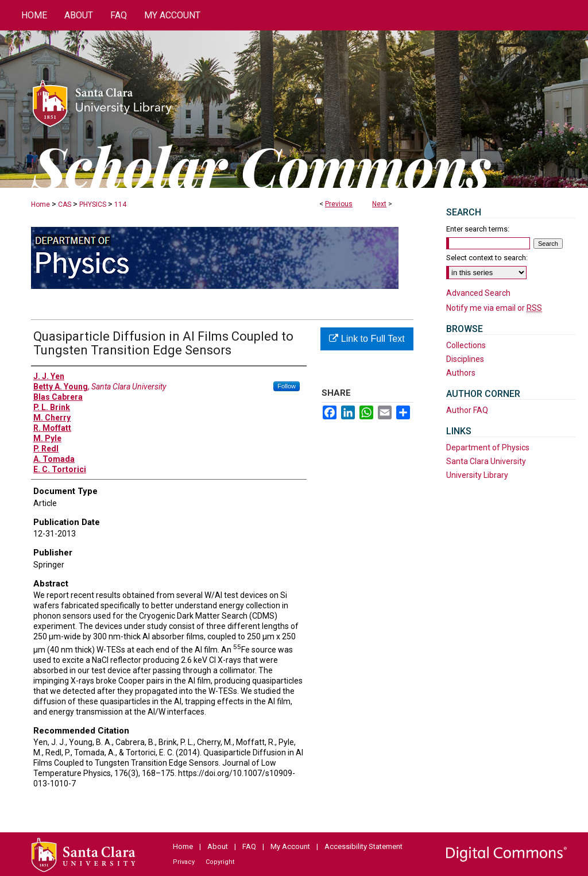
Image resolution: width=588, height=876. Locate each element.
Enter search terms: (478, 229)
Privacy (184, 862)
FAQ (249, 846)
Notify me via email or (494, 308)
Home (40, 204)
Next (379, 204)
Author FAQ (467, 410)
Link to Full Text (367, 339)
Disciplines (465, 359)
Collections (466, 345)
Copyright (220, 862)
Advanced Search (478, 293)
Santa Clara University (486, 461)
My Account (290, 846)
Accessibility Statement (363, 846)
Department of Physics (488, 447)
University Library (477, 475)
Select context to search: (487, 258)
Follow (287, 386)
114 (120, 204)
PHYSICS (93, 204)
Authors (461, 373)
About (218, 846)
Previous (339, 204)
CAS (65, 204)
